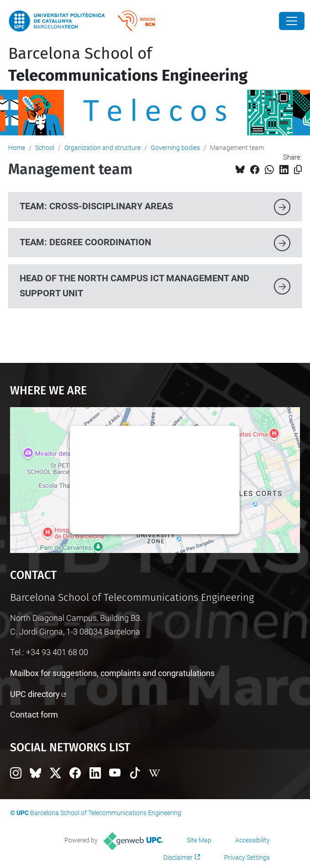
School (45, 148)
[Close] (292, 21)
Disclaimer (178, 858)
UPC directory (35, 694)
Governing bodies (175, 148)
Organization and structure (102, 148)
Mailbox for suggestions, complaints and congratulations (112, 673)
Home (17, 148)
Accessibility (252, 840)
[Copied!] (298, 170)
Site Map (199, 840)
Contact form (34, 715)
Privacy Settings (247, 858)
